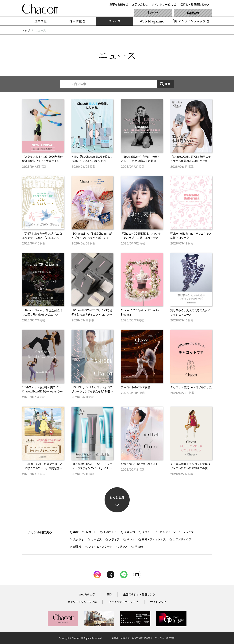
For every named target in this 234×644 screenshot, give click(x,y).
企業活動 (129, 532)
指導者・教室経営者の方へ (196, 4)
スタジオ (79, 539)
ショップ (188, 532)
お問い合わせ (140, 4)
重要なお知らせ (119, 4)
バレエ (131, 539)
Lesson (153, 13)
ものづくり (110, 532)
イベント (147, 532)
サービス (96, 539)
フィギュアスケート (100, 547)
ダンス (124, 547)
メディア (114, 539)
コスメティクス (182, 539)
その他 (139, 547)
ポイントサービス (162, 4)
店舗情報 (193, 13)
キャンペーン (168, 532)
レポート (91, 532)
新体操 (77, 547)
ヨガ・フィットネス (154, 539)
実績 (76, 532)
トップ (26, 30)
